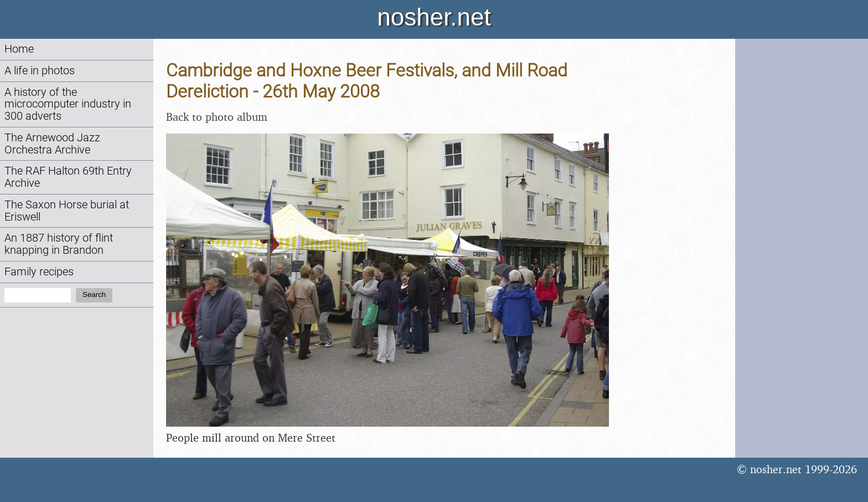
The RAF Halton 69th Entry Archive (68, 177)
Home (19, 49)
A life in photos (40, 71)
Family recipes (39, 272)
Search (94, 294)
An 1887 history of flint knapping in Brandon (59, 244)
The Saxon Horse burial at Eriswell (67, 211)
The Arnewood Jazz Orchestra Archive (52, 144)
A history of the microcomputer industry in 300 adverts (68, 104)
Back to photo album (217, 117)
